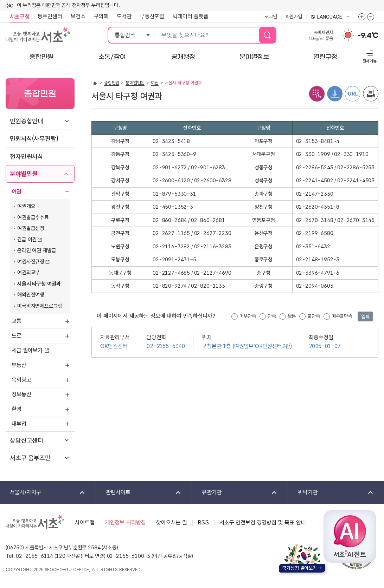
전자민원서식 (27, 156)
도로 (17, 336)
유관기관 (235, 493)
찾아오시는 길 (172, 522)
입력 (365, 316)
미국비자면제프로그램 (40, 306)
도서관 (124, 16)
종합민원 (112, 83)
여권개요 (26, 206)
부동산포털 (152, 16)
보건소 (78, 16)
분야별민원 (24, 174)
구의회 (101, 16)
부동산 (19, 365)
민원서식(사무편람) (34, 139)
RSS (203, 522)
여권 (17, 192)
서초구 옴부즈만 (30, 458)
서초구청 (20, 17)
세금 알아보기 (27, 350)
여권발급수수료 (33, 217)
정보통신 (21, 394)
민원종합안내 (27, 121)
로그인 (271, 17)
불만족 (314, 316)
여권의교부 (28, 273)
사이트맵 (85, 522)
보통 (292, 316)
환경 (17, 409)
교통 (17, 321)
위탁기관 (331, 493)
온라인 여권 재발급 (37, 250)
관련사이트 (139, 493)
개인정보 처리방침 (126, 522)
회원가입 (294, 17)
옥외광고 (21, 380)
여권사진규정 (31, 262)
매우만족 (248, 316)
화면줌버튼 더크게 (362, 17)
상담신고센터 (27, 440)
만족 (272, 316)
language (330, 17)
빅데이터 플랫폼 (191, 16)
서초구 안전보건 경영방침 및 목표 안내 (263, 522)
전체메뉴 (369, 56)
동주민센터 (48, 17)
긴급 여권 (27, 240)
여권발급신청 (31, 228)
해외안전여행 (31, 295)
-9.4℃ (368, 35)
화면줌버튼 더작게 (371, 17)
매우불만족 (342, 316)
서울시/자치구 (43, 493)
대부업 (19, 424)
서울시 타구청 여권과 (39, 284)
